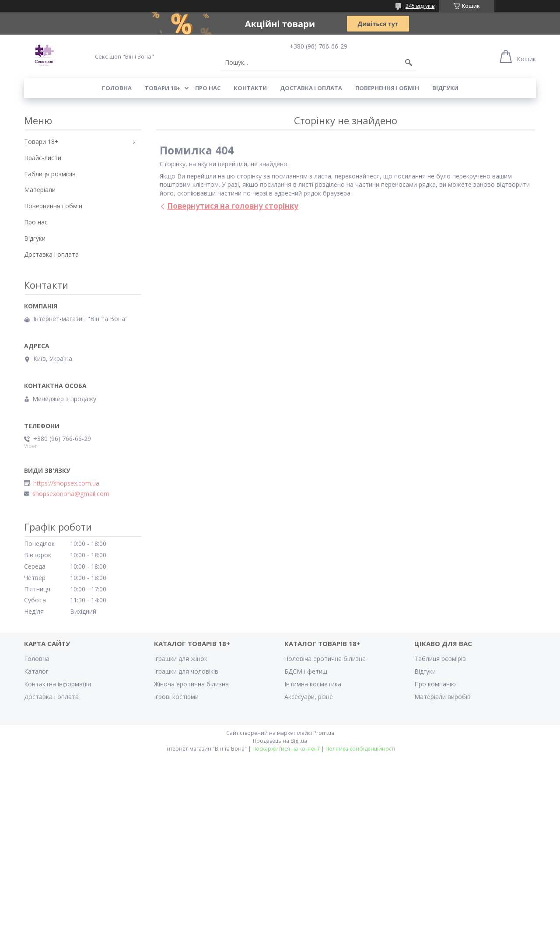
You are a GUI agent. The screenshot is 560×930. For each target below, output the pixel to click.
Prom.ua (324, 733)
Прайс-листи (43, 158)
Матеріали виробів (443, 697)
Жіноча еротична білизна (191, 684)
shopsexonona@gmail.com (71, 494)
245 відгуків (420, 6)
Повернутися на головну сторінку (233, 206)
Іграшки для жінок (181, 659)
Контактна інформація (58, 684)
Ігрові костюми (176, 697)
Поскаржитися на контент (286, 749)
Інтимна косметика (313, 684)
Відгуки (445, 88)
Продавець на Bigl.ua (280, 741)
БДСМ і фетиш (306, 671)
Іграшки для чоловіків (186, 671)
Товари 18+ (163, 88)
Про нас (208, 88)
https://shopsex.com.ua (66, 483)
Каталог (36, 671)
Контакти (250, 88)
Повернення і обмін (387, 88)
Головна (117, 88)
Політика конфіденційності (360, 749)
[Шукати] (409, 63)
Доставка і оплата (311, 88)
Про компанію (435, 684)
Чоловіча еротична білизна (325, 659)
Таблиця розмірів (50, 174)
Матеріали (40, 190)
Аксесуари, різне (309, 697)
